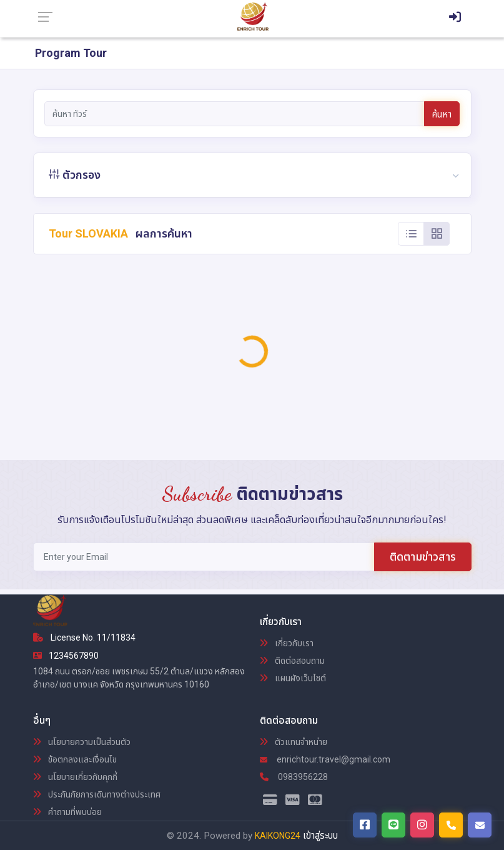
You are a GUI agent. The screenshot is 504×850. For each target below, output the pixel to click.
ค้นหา (442, 114)
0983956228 (294, 777)
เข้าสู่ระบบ (320, 836)
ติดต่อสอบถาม (292, 661)
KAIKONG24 (278, 836)
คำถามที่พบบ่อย (67, 812)
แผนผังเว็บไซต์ (293, 678)
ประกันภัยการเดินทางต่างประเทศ (97, 794)
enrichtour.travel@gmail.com (325, 759)
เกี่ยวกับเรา (287, 643)
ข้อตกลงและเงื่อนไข (75, 759)
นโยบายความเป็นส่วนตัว (82, 742)
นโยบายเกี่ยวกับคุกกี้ (75, 777)
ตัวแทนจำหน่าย (294, 742)
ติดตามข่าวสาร (423, 557)
